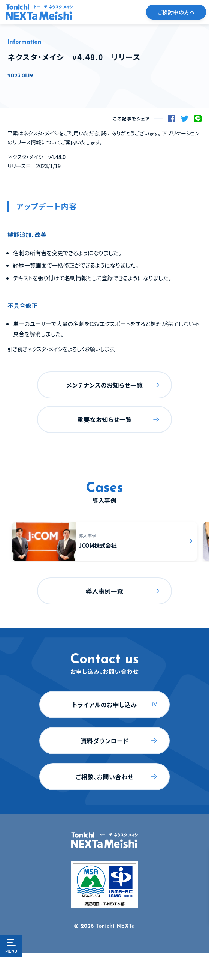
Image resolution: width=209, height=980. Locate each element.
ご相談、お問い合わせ (105, 777)
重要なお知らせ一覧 (105, 419)
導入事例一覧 (104, 591)
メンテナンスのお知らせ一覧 (104, 385)
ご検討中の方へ (176, 12)
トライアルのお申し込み (105, 705)
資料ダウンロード (104, 741)
